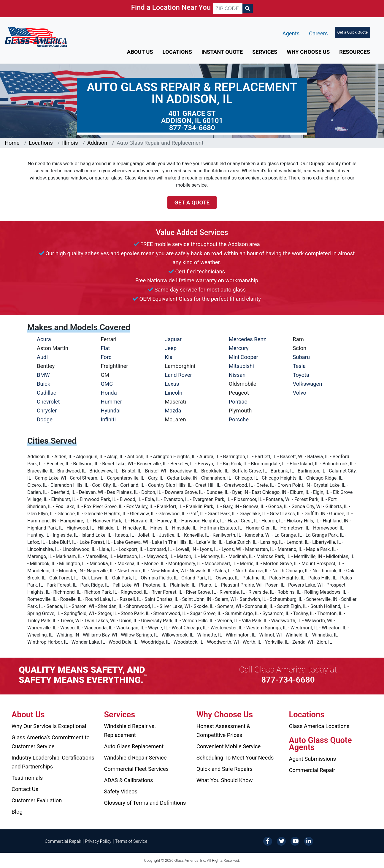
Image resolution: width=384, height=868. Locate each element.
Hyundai (111, 411)
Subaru (301, 357)
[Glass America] (36, 36)
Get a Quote (192, 203)
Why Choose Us (308, 52)
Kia (169, 357)
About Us (140, 52)
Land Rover (178, 375)
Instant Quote (222, 52)
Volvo (299, 393)
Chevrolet (48, 402)
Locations (177, 52)
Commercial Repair (312, 770)
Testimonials (27, 778)
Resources (355, 52)
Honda (109, 393)
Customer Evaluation (37, 800)
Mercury (239, 348)
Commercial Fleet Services (137, 769)
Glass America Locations (319, 726)
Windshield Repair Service (135, 758)
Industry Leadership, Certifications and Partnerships (53, 762)
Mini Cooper (243, 357)
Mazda (173, 411)
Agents (291, 33)
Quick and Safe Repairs (224, 769)
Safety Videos (121, 791)
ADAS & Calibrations (129, 780)
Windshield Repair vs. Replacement (130, 731)
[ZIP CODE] (228, 9)
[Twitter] (281, 841)
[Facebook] (268, 841)
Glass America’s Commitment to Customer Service (51, 742)
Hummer (112, 402)
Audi (42, 357)
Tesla (299, 366)
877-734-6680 (192, 128)
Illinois (70, 143)
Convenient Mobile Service (229, 746)
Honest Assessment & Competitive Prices (223, 731)
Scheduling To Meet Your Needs (235, 758)
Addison (97, 143)
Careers (318, 33)
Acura (44, 339)
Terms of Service (131, 841)
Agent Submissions (312, 759)
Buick (43, 384)
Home (12, 143)
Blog (17, 812)
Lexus (172, 384)
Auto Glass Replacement (134, 746)
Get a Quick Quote (353, 32)
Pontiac (238, 402)
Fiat (105, 348)
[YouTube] (295, 841)
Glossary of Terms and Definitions (145, 803)
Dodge (45, 419)
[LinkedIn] (309, 841)
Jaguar (173, 339)
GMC (107, 384)
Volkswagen (307, 384)
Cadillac (46, 393)
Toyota (301, 375)
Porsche (239, 419)
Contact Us (25, 789)
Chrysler (47, 411)
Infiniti (108, 419)
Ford (106, 357)
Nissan (237, 375)
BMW (43, 375)
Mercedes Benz (247, 339)
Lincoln (173, 393)
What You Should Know (225, 780)
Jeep (171, 348)
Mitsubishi (241, 366)
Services (265, 52)
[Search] (247, 9)
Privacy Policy (98, 841)
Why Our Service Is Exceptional (49, 726)
